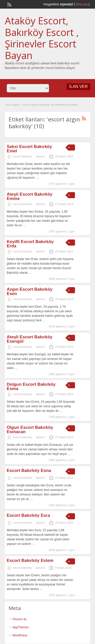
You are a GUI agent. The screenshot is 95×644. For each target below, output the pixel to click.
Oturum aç (20, 619)
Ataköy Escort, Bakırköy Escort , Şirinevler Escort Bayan (42, 38)
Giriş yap (82, 4)
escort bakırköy (23, 156)
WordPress (20, 635)
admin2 (40, 156)
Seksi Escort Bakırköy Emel (30, 149)
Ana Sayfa (13, 105)
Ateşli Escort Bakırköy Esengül (30, 339)
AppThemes (21, 627)
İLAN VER (78, 87)
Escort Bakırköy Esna (29, 471)
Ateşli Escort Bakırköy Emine (30, 196)
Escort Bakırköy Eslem (30, 560)
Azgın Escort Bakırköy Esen (30, 291)
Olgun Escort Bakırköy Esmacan (30, 430)
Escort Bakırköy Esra (29, 515)
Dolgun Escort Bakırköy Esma (31, 387)
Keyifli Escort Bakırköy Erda (30, 244)
